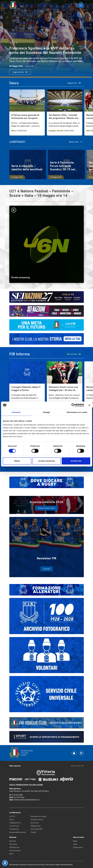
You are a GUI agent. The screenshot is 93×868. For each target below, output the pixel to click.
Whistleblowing (67, 865)
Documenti (35, 823)
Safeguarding (36, 826)
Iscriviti (47, 569)
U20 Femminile (15, 851)
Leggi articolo (20, 72)
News (11, 854)
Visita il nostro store (46, 508)
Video (75, 844)
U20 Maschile (14, 847)
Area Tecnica (14, 826)
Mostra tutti (77, 766)
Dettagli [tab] (47, 412)
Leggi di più (74, 83)
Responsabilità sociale (18, 832)
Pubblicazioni (78, 847)
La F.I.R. (12, 816)
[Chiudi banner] (89, 405)
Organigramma (15, 823)
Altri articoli (74, 354)
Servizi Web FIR (36, 829)
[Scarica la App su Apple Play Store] (74, 753)
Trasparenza (14, 829)
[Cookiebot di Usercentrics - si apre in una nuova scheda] (73, 405)
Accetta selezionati (46, 461)
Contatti (33, 832)
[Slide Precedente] (11, 43)
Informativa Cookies (53, 865)
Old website (14, 865)
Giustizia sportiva (37, 819)
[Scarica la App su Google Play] (81, 753)
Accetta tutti (76, 461)
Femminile (13, 844)
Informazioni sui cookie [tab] (77, 412)
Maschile (13, 841)
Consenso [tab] (16, 412)
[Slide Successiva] (17, 43)
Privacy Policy (40, 865)
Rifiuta (17, 461)
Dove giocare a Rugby (39, 816)
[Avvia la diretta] (47, 210)
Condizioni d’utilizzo (26, 865)
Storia (11, 819)
